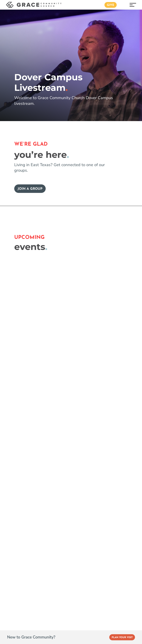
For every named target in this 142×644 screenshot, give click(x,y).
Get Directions (24, 569)
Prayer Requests (109, 461)
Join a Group (30, 189)
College (13, 470)
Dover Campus (108, 407)
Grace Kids (15, 453)
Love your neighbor (25, 433)
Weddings (105, 478)
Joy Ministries (17, 478)
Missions (13, 503)
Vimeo (46, 636)
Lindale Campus (109, 399)
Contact (103, 453)
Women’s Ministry (20, 495)
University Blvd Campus (115, 390)
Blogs (56, 453)
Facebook (14, 636)
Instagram (31, 636)
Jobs (100, 470)
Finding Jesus (62, 382)
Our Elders (60, 415)
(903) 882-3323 (116, 572)
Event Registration (24, 372)
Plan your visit (117, 348)
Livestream (17, 380)
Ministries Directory (21, 511)
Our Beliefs (60, 399)
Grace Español (108, 415)
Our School (60, 432)
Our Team (59, 407)
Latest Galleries (64, 478)
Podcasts (59, 461)
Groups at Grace (22, 405)
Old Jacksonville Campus (116, 382)
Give (111, 5)
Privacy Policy (107, 503)
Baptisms (104, 495)
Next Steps (60, 390)
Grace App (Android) (68, 495)
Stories (57, 470)
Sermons (15, 388)
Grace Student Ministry (24, 461)
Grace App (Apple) (66, 486)
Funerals (104, 486)
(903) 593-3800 (26, 577)
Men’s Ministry (18, 486)
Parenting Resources (17, 423)
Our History (61, 424)
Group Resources (23, 412)
